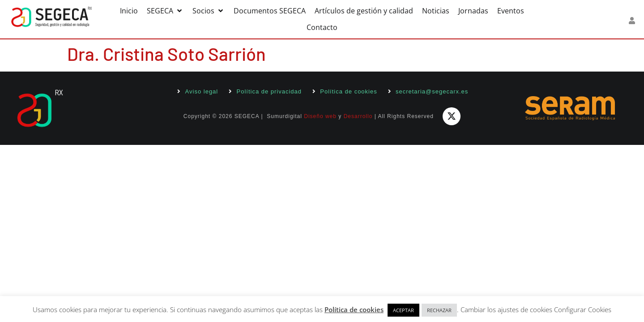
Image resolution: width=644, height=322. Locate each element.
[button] (165, 11)
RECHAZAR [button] (439, 310)
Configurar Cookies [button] (583, 309)
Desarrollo (358, 116)
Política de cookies (354, 309)
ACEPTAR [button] (403, 310)
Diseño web (320, 116)
